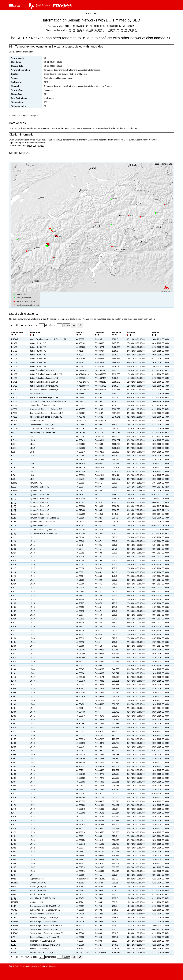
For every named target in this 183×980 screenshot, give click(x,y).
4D (74, 26)
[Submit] (67, 325)
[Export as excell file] (74, 325)
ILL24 (14, 530)
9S (100, 26)
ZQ (134, 30)
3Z (74, 30)
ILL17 (14, 918)
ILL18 (14, 945)
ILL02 (14, 487)
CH (67, 26)
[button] (14, 6)
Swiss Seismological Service (26, 966)
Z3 (118, 30)
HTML (30, 145)
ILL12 (14, 941)
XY (120, 26)
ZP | (131, 30)
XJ (116, 26)
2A (70, 30)
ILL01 (14, 526)
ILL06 (14, 506)
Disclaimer (44, 966)
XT (101, 30)
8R (87, 26)
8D (83, 26)
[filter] (15, 335)
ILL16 (14, 522)
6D (83, 30)
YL (105, 30)
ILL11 (14, 425)
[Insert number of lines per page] (60, 325)
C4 (104, 26)
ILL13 (14, 906)
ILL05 (14, 502)
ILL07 (14, 510)
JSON (36, 145)
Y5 (114, 30)
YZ (129, 26)
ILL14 (14, 898)
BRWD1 (15, 390)
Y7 (124, 26)
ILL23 (14, 533)
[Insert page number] (42, 325)
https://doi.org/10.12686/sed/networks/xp (28, 142)
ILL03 (14, 495)
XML (42, 145)
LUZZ (14, 879)
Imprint (53, 966)
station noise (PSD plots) (23, 115)
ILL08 (14, 514)
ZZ (133, 26)
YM (109, 30)
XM (96, 30)
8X (91, 26)
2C (78, 30)
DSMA (14, 421)
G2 (108, 26)
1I (70, 26)
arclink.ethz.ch (65, 128)
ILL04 (14, 498)
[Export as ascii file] (80, 325)
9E (95, 26)
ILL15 (14, 518)
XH (91, 30)
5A (78, 26)
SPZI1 (14, 937)
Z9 (122, 30)
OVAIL (14, 910)
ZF (126, 30)
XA (87, 30)
